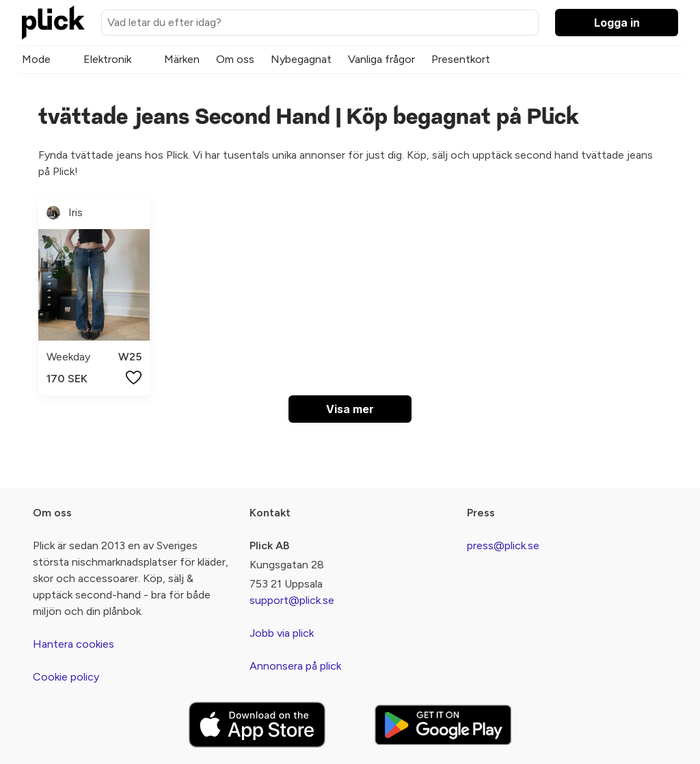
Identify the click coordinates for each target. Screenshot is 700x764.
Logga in (617, 23)
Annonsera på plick (295, 666)
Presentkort (461, 59)
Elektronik (107, 59)
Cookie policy (66, 677)
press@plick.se (503, 545)
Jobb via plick (282, 633)
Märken (182, 59)
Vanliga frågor (381, 59)
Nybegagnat (301, 59)
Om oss (235, 59)
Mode (36, 59)
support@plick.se (292, 600)
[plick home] (53, 23)
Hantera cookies (73, 644)
